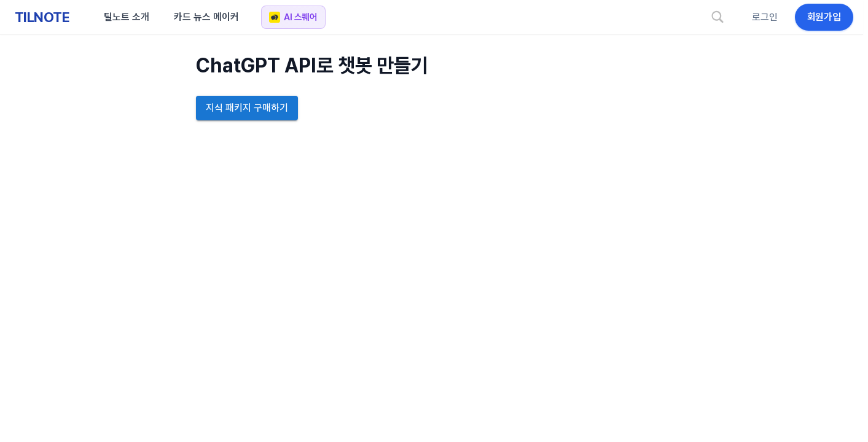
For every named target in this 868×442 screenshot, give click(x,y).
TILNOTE (42, 17)
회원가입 (824, 17)
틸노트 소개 (127, 17)
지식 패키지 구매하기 (247, 108)
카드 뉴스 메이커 (206, 17)
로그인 (765, 17)
